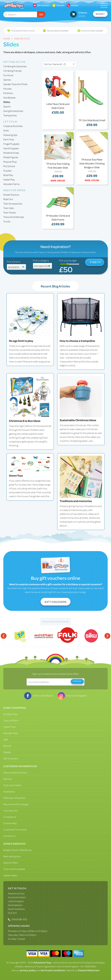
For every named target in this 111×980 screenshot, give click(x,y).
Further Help (10, 823)
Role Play (8, 175)
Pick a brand (13, 262)
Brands (7, 746)
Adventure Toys (16, 893)
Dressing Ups (10, 135)
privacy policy (28, 970)
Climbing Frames (12, 71)
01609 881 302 (19, 919)
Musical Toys (10, 162)
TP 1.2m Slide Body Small (92, 120)
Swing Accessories (13, 111)
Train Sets (9, 208)
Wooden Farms (11, 184)
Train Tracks (10, 212)
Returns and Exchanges (16, 804)
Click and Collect (12, 785)
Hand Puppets (11, 148)
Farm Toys (9, 139)
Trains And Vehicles (14, 217)
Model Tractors (11, 195)
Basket (100, 14)
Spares (7, 752)
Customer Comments (15, 829)
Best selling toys (12, 856)
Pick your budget (68, 260)
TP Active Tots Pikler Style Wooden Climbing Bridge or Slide (92, 163)
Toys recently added (14, 869)
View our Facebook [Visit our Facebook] (39, 695)
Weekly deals (10, 875)
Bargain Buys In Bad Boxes (17, 850)
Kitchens (8, 93)
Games (7, 80)
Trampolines (10, 115)
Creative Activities (13, 126)
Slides (7, 102)
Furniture (8, 75)
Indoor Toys (9, 727)
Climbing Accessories (15, 66)
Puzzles (7, 171)
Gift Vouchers (56, 602)
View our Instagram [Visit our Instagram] (72, 695)
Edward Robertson (89, 970)
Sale (6, 739)
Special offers (11, 863)
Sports (7, 106)
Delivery (8, 779)
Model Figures (11, 157)
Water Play (9, 179)
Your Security (10, 810)
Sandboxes (9, 97)
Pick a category (41, 260)
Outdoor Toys (11, 714)
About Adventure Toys (15, 772)
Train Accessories (13, 204)
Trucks (7, 221)
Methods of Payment (14, 798)
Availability (9, 791)
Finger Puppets (11, 144)
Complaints (10, 817)
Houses (7, 89)
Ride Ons (8, 199)
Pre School (9, 166)
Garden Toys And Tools (15, 84)
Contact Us (9, 836)
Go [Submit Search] (41, 14)
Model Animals (11, 153)
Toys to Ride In (11, 720)
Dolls (6, 130)
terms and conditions (53, 970)
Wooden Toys (11, 733)
